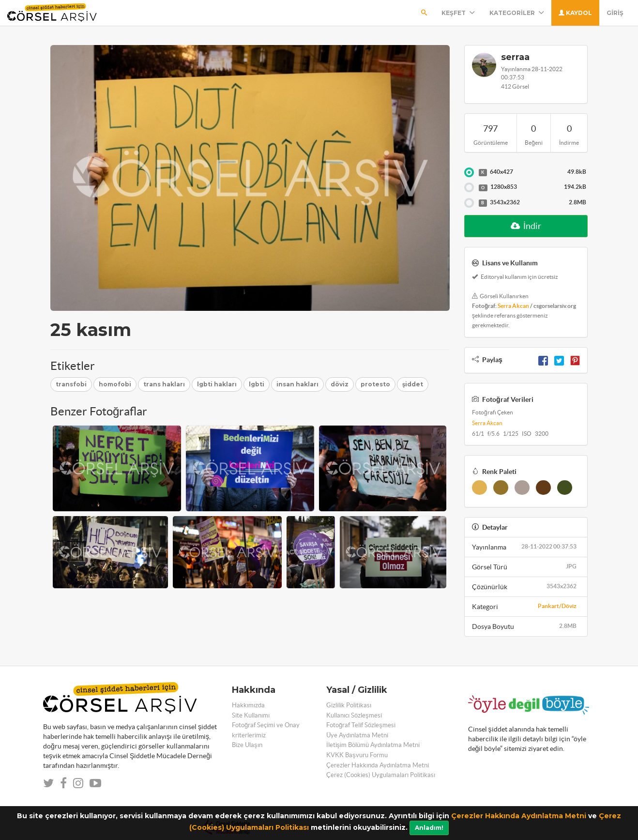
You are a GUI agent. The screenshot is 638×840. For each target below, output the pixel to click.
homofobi (115, 384)
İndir (526, 226)
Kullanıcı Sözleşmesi (354, 715)
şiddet (413, 384)
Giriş (615, 13)
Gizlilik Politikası (349, 705)
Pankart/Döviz (557, 606)
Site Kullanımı (251, 715)
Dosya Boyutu (526, 626)
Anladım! (429, 828)
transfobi (71, 384)
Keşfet (458, 13)
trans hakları (164, 384)
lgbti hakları (217, 384)
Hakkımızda (248, 705)
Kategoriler (517, 13)
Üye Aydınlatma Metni (357, 735)
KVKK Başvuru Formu (357, 755)
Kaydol (575, 13)
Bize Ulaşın (247, 745)
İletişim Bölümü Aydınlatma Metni (373, 745)
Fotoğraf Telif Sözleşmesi (361, 725)
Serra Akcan (513, 306)
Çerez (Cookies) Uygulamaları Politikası (381, 775)
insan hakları (297, 384)
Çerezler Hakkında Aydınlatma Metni (519, 816)
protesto (375, 384)
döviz (340, 384)
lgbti (257, 384)
